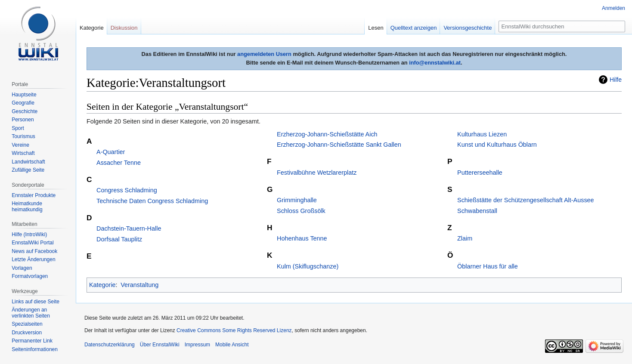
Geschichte (25, 111)
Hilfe (616, 80)
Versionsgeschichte (468, 28)
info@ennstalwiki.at (435, 63)
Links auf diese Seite (36, 302)
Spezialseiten (27, 324)
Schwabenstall (477, 211)
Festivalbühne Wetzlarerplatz (317, 173)
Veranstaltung (139, 285)
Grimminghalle (297, 200)
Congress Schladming (127, 190)
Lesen (376, 28)
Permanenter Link (32, 341)
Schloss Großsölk (301, 211)
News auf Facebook (34, 251)
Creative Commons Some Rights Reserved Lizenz (234, 330)
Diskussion (124, 28)
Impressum (197, 345)
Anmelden (613, 8)
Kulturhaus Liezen (482, 134)
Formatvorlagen (30, 276)
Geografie (23, 103)
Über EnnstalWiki (160, 345)
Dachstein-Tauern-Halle (129, 228)
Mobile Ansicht (232, 345)
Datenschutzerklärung (110, 345)
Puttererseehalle (480, 173)
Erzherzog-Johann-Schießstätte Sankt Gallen (339, 145)
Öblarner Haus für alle (488, 266)
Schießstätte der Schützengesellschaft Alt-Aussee (526, 200)
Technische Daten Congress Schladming (152, 201)
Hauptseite (24, 95)
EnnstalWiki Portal (33, 243)
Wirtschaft (23, 153)
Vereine (20, 145)
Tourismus (23, 136)
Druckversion (27, 333)
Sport (18, 128)
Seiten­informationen (35, 349)
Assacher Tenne (119, 163)
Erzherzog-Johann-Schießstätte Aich (327, 134)
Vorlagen (22, 268)
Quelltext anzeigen (414, 28)
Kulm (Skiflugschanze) (308, 266)
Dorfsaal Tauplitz (119, 239)
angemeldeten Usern (264, 54)
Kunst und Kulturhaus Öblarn (497, 145)
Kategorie (102, 285)
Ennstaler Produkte (34, 195)
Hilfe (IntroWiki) (29, 234)
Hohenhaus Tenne (302, 238)
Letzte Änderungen (33, 259)
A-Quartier (111, 152)
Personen (23, 120)
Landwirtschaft (28, 162)
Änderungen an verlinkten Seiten (31, 313)
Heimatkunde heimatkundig (27, 207)
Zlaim (465, 238)
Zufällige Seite (28, 170)
